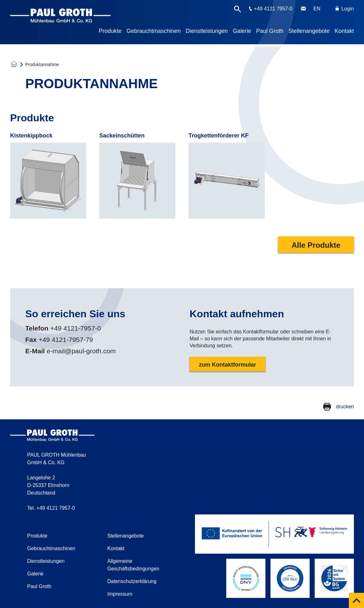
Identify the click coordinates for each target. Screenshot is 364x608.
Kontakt (344, 31)
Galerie (242, 31)
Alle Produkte (316, 245)
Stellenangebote (309, 31)
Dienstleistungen (207, 31)
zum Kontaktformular (227, 365)
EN (317, 9)
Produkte (110, 31)
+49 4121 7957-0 (273, 9)
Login (345, 9)
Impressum (120, 594)
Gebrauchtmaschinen (154, 31)
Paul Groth (270, 31)
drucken (345, 407)
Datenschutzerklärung (132, 581)
